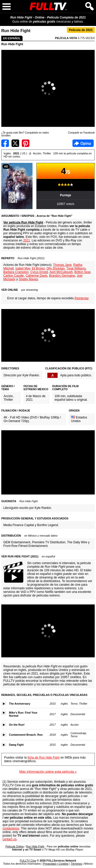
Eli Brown (38, 268)
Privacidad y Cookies (56, 864)
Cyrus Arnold (39, 272)
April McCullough (61, 272)
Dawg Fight (16, 745)
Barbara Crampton (16, 272)
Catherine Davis (36, 276)
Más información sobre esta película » (48, 772)
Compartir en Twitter (15, 143)
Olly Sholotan (56, 268)
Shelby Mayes (28, 279)
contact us (10, 839)
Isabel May (23, 268)
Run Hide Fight (12, 44)
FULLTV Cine (28, 861)
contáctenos (11, 828)
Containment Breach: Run (26, 735)
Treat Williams (76, 268)
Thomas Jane (62, 265)
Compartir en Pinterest (26, 143)
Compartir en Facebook (5, 143)
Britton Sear (82, 272)
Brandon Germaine (62, 276)
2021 (26, 240)
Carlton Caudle (14, 276)
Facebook (83, 143)
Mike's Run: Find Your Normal (23, 714)
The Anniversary (20, 704)
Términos (76, 864)
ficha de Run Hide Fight (43, 758)
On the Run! (17, 725)
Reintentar (82, 298)
